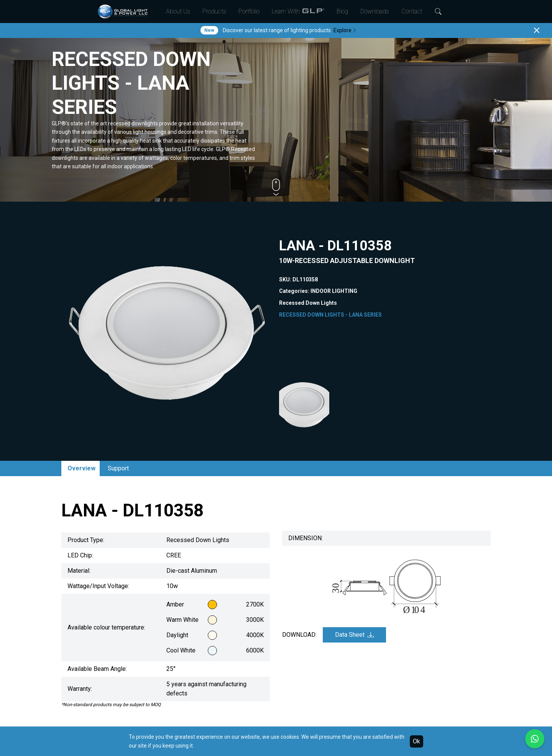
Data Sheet (354, 635)
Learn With (298, 12)
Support (118, 468)
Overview (81, 468)
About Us (178, 11)
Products (214, 11)
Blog (342, 11)
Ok (416, 741)
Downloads (375, 11)
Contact (412, 11)
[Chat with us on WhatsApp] (535, 739)
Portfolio (249, 11)
